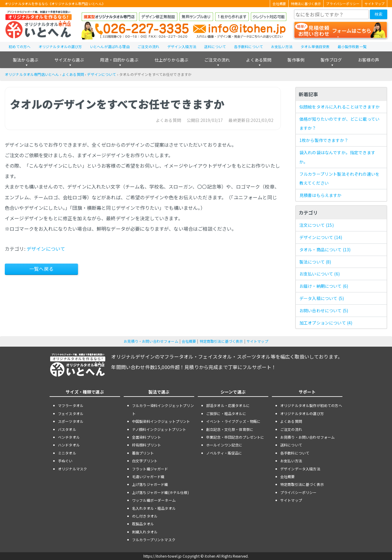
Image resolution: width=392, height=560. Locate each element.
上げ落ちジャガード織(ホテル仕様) (160, 492)
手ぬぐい (65, 461)
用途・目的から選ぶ (119, 60)
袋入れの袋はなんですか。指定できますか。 (337, 157)
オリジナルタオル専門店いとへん (32, 74)
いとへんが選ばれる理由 (110, 46)
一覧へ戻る (41, 269)
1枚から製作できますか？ (324, 140)
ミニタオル (67, 453)
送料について (215, 46)
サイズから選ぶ (69, 60)
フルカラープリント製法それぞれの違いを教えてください (339, 179)
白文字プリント (145, 461)
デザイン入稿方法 (182, 46)
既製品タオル (143, 524)
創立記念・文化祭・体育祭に (230, 429)
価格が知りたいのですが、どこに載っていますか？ (339, 124)
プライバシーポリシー (343, 4)
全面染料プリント (147, 437)
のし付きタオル (145, 516)
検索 (379, 14)
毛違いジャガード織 (148, 476)
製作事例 (296, 60)
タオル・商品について (325, 250)
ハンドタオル (69, 445)
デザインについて (101, 74)
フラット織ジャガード (150, 469)
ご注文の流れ (148, 46)
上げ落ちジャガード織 (150, 484)
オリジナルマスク (72, 469)
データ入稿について (322, 298)
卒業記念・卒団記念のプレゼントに (235, 437)
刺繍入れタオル (145, 532)
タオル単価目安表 (315, 46)
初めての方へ (20, 46)
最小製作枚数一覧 (352, 46)
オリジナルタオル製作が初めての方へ (311, 405)
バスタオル (67, 429)
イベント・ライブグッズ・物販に (233, 421)
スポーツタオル (71, 421)
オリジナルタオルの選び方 (60, 46)
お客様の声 (369, 60)
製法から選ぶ (26, 60)
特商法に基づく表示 (306, 4)
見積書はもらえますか (321, 195)
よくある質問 (259, 60)
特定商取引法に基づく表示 (221, 341)
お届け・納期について (324, 286)
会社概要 (279, 4)
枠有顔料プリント (147, 445)
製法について (315, 262)
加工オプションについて (326, 323)
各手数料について (248, 46)
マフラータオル (71, 405)
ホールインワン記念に (224, 445)
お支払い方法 (282, 46)
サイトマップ (375, 4)
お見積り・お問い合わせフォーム (151, 341)
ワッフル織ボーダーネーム (154, 500)
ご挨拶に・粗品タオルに (226, 413)
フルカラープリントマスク (154, 540)
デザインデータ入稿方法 (300, 469)
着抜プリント (143, 453)
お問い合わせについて (324, 310)
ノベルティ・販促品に (224, 453)
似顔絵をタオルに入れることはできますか (340, 107)
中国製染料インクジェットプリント (161, 421)
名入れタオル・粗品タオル (154, 508)
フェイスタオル (71, 413)
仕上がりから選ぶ (171, 60)
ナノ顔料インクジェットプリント (159, 429)
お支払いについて (320, 274)
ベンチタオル (69, 437)
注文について (317, 225)
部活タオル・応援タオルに (228, 405)
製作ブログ (331, 60)
